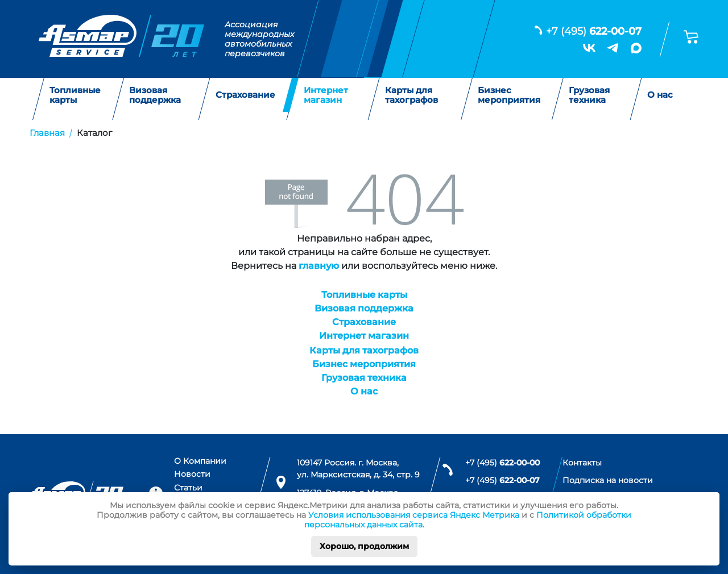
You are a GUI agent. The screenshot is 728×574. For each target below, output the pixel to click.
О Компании (200, 461)
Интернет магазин (326, 95)
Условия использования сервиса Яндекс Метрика (414, 515)
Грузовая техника (589, 95)
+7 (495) (594, 31)
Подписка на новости (608, 480)
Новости (192, 474)
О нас (660, 95)
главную (319, 266)
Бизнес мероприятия (509, 95)
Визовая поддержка (155, 95)
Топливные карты (75, 95)
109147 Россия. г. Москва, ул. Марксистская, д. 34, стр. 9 (358, 469)
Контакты (582, 463)
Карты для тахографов (411, 95)
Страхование (245, 95)
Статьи (188, 488)
